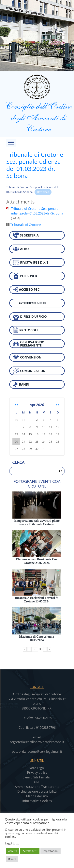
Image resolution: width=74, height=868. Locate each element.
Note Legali (37, 768)
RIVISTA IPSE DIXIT (31, 262)
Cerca (18, 462)
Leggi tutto (12, 843)
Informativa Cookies (37, 801)
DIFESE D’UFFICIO (30, 317)
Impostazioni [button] (51, 851)
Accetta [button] (13, 851)
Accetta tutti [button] (30, 851)
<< (16, 405)
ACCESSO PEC (26, 290)
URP (37, 782)
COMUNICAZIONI (30, 371)
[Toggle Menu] (11, 143)
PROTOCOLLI (26, 330)
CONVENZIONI (28, 357)
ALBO (21, 249)
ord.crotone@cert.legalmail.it (40, 752)
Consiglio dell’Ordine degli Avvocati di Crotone (37, 104)
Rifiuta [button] (12, 859)
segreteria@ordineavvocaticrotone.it (37, 742)
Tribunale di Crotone (26, 225)
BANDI (21, 384)
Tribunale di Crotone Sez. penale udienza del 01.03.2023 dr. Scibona (35, 165)
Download (43, 192)
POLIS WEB (25, 276)
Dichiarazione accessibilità (37, 791)
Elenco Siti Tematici (37, 777)
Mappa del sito (37, 796)
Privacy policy (37, 773)
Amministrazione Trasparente (37, 787)
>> (58, 405)
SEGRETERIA (26, 235)
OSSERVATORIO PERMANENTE (29, 344)
